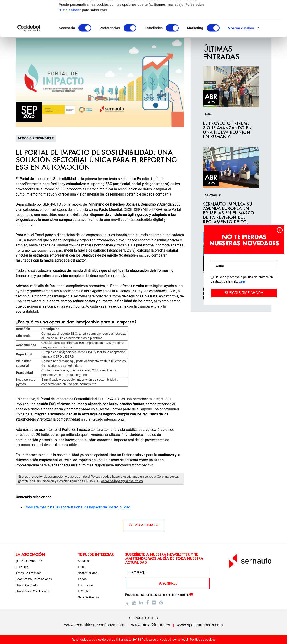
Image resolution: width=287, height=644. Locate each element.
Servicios (84, 561)
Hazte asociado (27, 585)
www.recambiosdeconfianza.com (94, 625)
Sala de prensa (88, 597)
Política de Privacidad (175, 595)
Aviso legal (180, 640)
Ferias (82, 579)
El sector (84, 591)
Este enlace (70, 43)
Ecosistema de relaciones (34, 579)
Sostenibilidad (88, 573)
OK (250, 12)
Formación (86, 585)
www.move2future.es (151, 625)
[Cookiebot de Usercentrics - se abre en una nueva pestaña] (29, 62)
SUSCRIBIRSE (168, 583)
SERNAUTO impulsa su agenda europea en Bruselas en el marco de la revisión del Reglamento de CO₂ (228, 213)
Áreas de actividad (29, 573)
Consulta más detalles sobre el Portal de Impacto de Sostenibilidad (77, 507)
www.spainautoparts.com (200, 625)
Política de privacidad (156, 640)
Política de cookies (203, 640)
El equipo (22, 567)
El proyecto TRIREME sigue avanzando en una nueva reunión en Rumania (227, 130)
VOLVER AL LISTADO (144, 525)
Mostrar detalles (241, 61)
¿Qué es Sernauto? (29, 561)
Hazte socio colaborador (33, 591)
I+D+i (82, 567)
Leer (242, 281)
